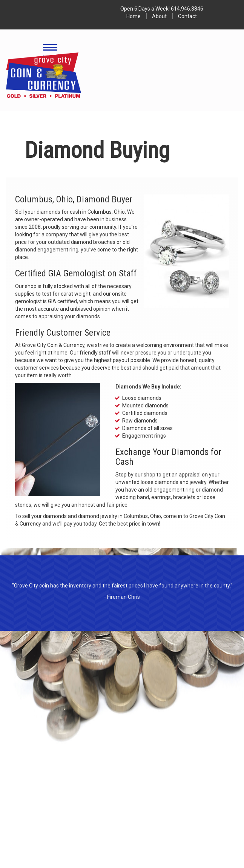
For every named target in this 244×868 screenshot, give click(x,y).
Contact (187, 16)
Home (134, 16)
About (159, 16)
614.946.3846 (187, 9)
